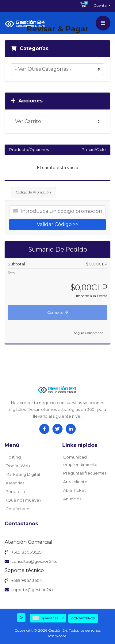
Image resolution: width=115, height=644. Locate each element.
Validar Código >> (58, 224)
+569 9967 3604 (27, 580)
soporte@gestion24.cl (33, 590)
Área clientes (76, 482)
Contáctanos (18, 509)
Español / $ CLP (48, 618)
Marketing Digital (23, 474)
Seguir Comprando (89, 333)
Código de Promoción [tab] (33, 192)
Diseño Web (18, 466)
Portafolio (15, 491)
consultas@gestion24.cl (35, 561)
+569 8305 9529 (27, 552)
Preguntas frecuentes (85, 473)
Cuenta (101, 5)
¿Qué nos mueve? (23, 500)
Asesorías (15, 483)
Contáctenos (83, 618)
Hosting (13, 457)
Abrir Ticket (75, 490)
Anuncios (72, 499)
